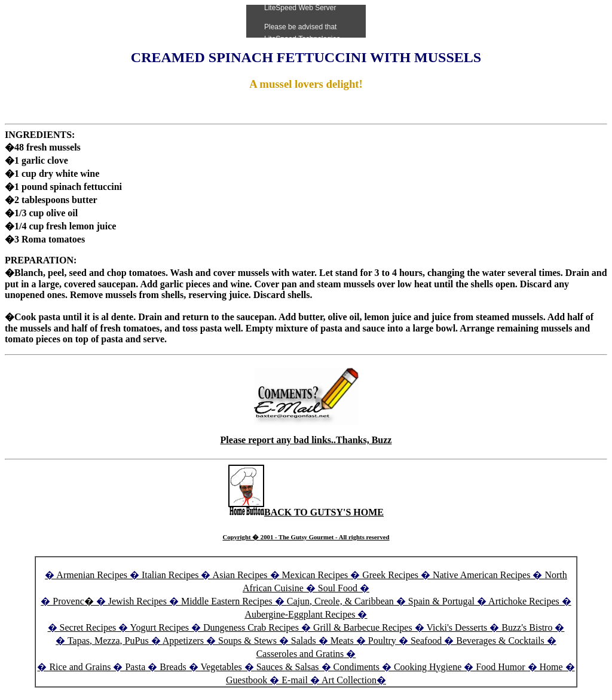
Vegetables (221, 667)
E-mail (295, 680)
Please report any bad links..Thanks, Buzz (306, 440)
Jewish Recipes (139, 601)
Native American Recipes (482, 575)
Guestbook (247, 680)
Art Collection (349, 680)
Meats (342, 641)
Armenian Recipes (92, 575)
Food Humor (501, 667)
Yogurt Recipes (160, 627)
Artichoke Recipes (524, 601)
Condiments (357, 667)
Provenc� (73, 601)
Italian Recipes (172, 575)
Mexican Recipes (316, 575)
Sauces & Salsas (288, 667)
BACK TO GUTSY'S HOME (306, 512)
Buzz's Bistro (527, 627)
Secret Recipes (88, 627)
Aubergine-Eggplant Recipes (300, 614)
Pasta (135, 667)
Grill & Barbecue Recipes (364, 627)
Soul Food (338, 588)
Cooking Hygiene (429, 667)
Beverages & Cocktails (501, 641)
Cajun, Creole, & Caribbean (340, 601)
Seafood (426, 641)
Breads (173, 667)
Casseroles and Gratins (300, 654)
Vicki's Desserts (458, 627)
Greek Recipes (390, 575)
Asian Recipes (240, 575)
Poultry (382, 641)
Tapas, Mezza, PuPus (108, 641)
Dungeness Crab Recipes (251, 627)
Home (551, 667)
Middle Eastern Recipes (228, 601)
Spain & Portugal (441, 601)
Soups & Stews (247, 641)
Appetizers (184, 641)
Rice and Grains (80, 667)
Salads (304, 641)
